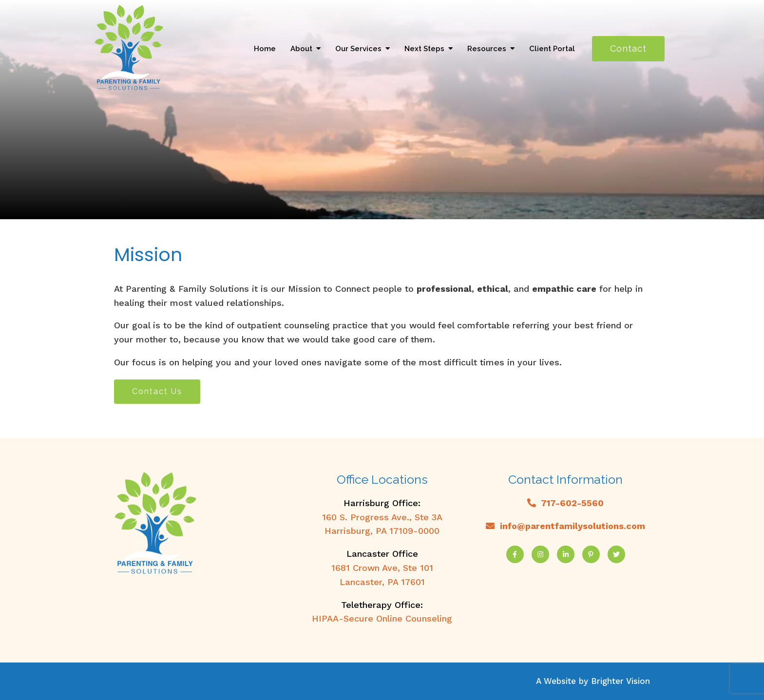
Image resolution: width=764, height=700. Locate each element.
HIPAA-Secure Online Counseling (382, 618)
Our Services (358, 49)
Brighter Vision (621, 681)
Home (265, 49)
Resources (487, 49)
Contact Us (157, 391)
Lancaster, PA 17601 (382, 582)
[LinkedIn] (566, 554)
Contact (628, 48)
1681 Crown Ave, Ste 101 (382, 568)
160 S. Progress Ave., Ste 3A (382, 517)
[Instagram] (540, 554)
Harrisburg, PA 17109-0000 (382, 531)
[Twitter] (616, 554)
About (301, 49)
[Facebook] (515, 554)
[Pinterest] (591, 554)
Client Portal (552, 49)
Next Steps (424, 49)
